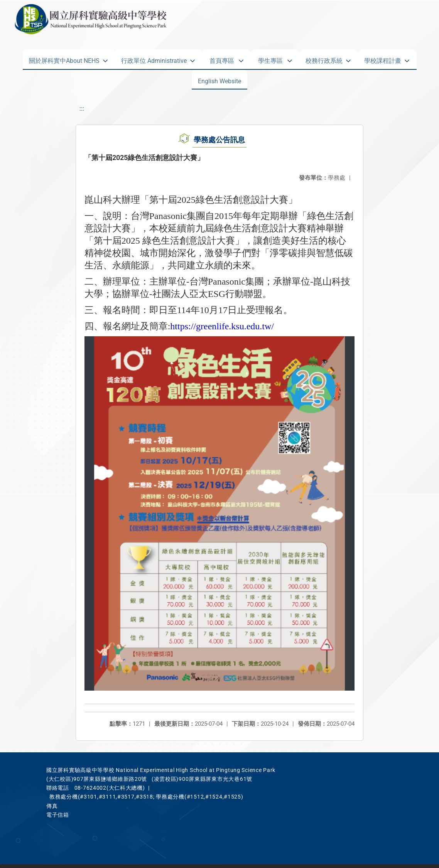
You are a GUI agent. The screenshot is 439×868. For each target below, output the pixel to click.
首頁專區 (222, 59)
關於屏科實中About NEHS (64, 59)
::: (82, 109)
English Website (219, 79)
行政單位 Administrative (154, 59)
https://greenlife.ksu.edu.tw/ (222, 326)
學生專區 (270, 59)
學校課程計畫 (383, 59)
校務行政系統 (324, 59)
